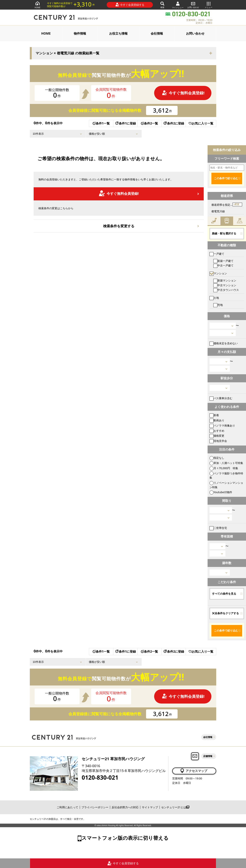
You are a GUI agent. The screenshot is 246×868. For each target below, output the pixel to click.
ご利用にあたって (67, 807)
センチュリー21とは (175, 807)
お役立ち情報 (118, 33)
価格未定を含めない (224, 343)
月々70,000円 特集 (224, 468)
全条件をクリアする (225, 613)
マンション (218, 273)
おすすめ (217, 431)
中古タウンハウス (226, 290)
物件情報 (80, 33)
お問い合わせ (193, 5)
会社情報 (157, 33)
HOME (37, 5)
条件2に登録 (174, 123)
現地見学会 (218, 441)
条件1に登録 (125, 123)
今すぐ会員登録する (130, 5)
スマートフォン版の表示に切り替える (125, 838)
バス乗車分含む (221, 398)
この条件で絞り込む (226, 178)
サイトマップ (150, 807)
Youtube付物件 (221, 492)
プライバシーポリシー (95, 807)
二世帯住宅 (218, 528)
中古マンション (225, 285)
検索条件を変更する (119, 226)
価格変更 (217, 436)
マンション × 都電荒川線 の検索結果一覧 (67, 53)
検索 (162, 5)
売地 (218, 305)
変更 (237, 204)
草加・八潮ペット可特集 (226, 463)
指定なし (217, 458)
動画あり (217, 420)
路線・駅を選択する (224, 233)
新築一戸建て (223, 261)
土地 (214, 298)
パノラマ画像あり (222, 425)
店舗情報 (208, 756)
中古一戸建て (223, 265)
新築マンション (225, 280)
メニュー (209, 5)
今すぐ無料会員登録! (183, 93)
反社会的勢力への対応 (125, 807)
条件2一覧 (149, 123)
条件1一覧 (101, 123)
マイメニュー (178, 5)
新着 (214, 415)
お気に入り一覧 (201, 123)
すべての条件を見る (224, 594)
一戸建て (217, 254)
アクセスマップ (193, 771)
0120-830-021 (100, 778)
